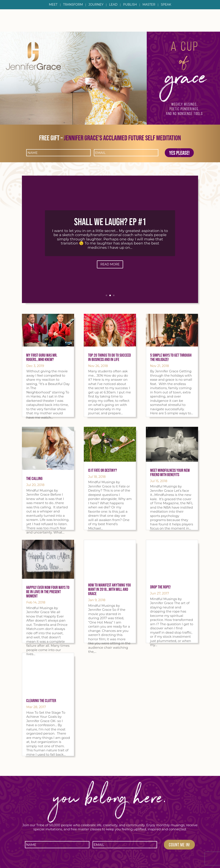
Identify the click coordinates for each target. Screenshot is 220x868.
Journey (96, 5)
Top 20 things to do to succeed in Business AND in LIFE (109, 357)
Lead (113, 5)
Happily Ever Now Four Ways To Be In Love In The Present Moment (48, 592)
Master (149, 5)
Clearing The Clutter (41, 701)
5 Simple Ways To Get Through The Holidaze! (171, 357)
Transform (73, 5)
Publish (130, 5)
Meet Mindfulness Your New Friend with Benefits (170, 472)
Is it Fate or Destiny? (102, 470)
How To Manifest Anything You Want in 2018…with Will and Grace (109, 589)
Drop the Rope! (160, 587)
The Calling (34, 478)
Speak (166, 5)
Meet (53, 5)
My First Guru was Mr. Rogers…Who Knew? (42, 357)
